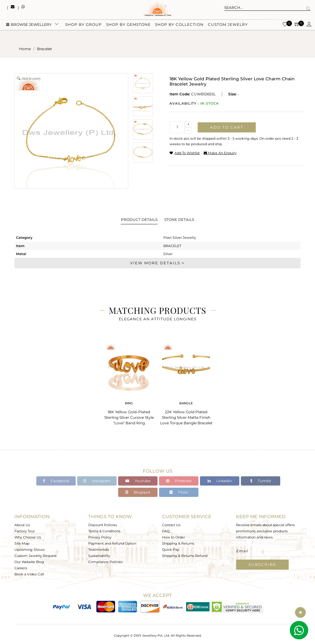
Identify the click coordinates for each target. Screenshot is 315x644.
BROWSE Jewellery (29, 25)
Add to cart (227, 127)
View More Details (157, 263)
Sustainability (99, 556)
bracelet (44, 49)
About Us (22, 525)
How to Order (173, 537)
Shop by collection (179, 25)
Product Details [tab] (139, 220)
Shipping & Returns (178, 543)
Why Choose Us (28, 537)
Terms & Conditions (104, 531)
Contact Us (171, 525)
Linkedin (220, 481)
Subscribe (262, 564)
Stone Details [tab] (179, 220)
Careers (21, 568)
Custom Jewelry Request (36, 556)
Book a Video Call (29, 574)
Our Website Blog (29, 562)
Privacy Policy (100, 537)
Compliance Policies (105, 562)
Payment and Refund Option (112, 543)
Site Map (22, 543)
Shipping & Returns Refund (185, 556)
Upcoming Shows (30, 550)
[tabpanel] (129, 382)
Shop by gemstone (128, 25)
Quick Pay (171, 550)
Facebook (56, 481)
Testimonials (99, 550)
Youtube (138, 481)
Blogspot (138, 492)
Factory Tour (25, 531)
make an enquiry (220, 153)
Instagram (97, 481)
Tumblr (261, 481)
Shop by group (84, 25)
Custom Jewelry (228, 25)
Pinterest (179, 481)
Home (25, 49)
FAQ (166, 531)
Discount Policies (103, 525)
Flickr (179, 492)
